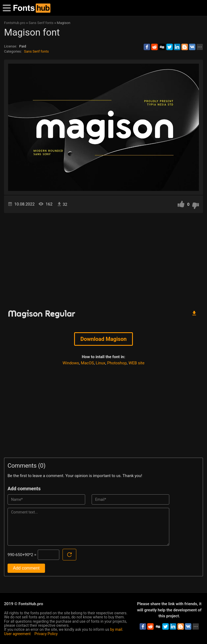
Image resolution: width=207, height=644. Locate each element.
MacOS (87, 363)
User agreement (17, 634)
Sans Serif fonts (36, 51)
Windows (71, 363)
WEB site (137, 363)
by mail (116, 629)
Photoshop (117, 363)
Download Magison (103, 339)
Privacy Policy (46, 634)
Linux (101, 363)
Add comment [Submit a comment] (26, 568)
